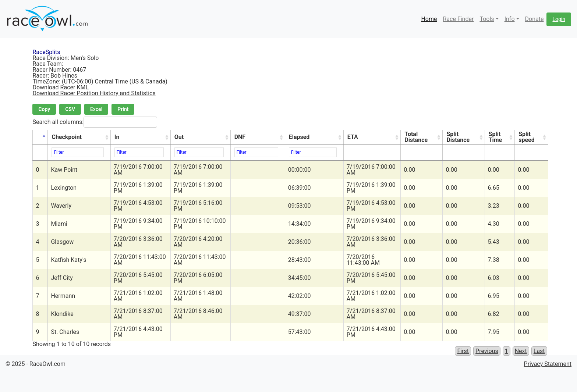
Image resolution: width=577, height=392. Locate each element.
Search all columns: (95, 122)
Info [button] (510, 19)
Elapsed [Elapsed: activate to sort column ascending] (299, 137)
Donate (534, 19)
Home (429, 19)
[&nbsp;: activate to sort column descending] (40, 137)
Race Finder (458, 19)
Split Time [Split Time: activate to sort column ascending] (495, 137)
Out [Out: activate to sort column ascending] (179, 137)
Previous (487, 351)
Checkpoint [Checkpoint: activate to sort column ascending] (67, 137)
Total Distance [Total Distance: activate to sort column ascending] (416, 137)
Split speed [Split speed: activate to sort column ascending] (527, 137)
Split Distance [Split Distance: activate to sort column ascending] (458, 137)
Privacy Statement (548, 364)
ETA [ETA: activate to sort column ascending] (353, 137)
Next (521, 351)
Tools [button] (487, 19)
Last (539, 351)
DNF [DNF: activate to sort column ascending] (240, 137)
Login (559, 19)
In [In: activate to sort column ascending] (117, 137)
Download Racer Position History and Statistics (94, 93)
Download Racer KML (61, 87)
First (463, 351)
